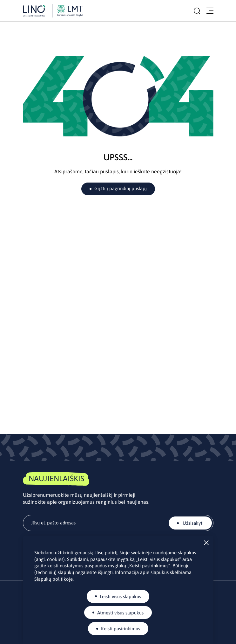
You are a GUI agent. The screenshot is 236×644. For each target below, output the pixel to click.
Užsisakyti (192, 523)
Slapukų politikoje (54, 579)
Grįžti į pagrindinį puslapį (121, 188)
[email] (118, 523)
